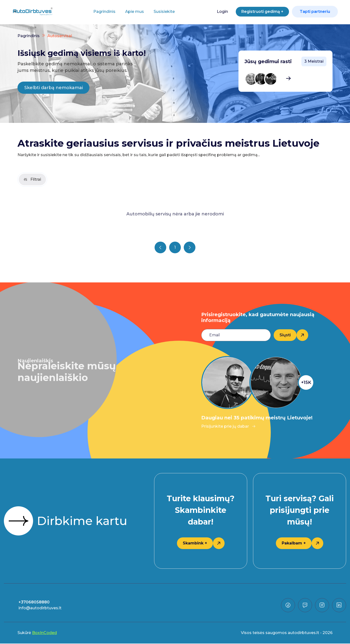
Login (218, 12)
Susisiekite (162, 12)
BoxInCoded (44, 633)
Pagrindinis (102, 12)
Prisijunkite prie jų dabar (228, 427)
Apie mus (133, 12)
